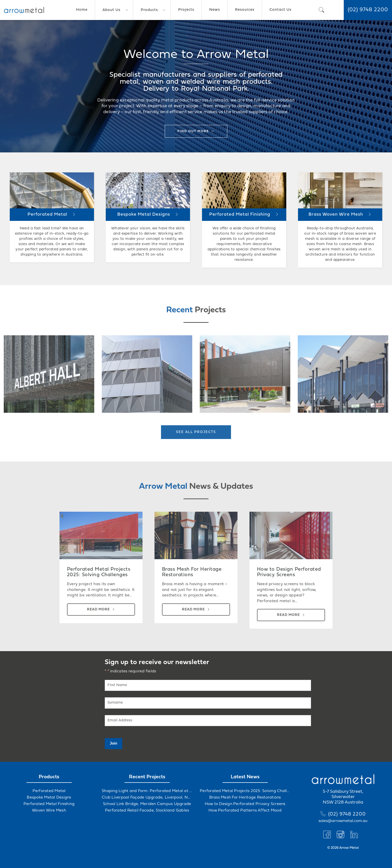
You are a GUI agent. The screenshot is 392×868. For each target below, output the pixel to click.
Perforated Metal (49, 791)
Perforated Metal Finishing (49, 804)
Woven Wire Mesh (49, 811)
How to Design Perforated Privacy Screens (245, 804)
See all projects (196, 432)
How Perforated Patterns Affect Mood (245, 811)
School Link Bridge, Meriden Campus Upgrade (147, 804)
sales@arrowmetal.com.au (343, 821)
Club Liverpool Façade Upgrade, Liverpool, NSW (147, 798)
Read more (98, 610)
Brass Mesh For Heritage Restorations (245, 798)
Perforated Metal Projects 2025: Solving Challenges (245, 791)
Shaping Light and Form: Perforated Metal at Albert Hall (147, 791)
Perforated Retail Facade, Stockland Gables (147, 811)
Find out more (193, 131)
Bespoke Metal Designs (49, 798)
